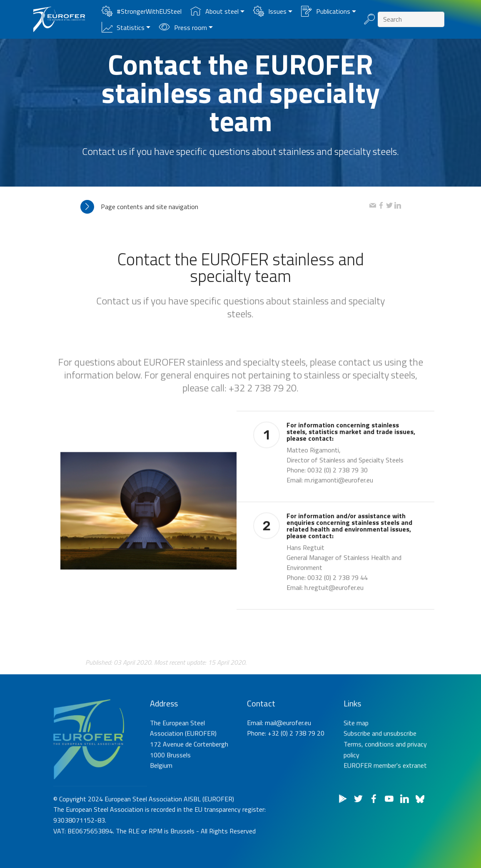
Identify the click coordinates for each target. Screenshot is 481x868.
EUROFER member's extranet (385, 811)
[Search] (411, 19)
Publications (326, 11)
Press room (183, 27)
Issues (270, 11)
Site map (356, 768)
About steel (214, 11)
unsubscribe (400, 778)
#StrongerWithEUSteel (142, 11)
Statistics (123, 27)
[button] (225, 207)
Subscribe (357, 778)
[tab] (225, 207)
